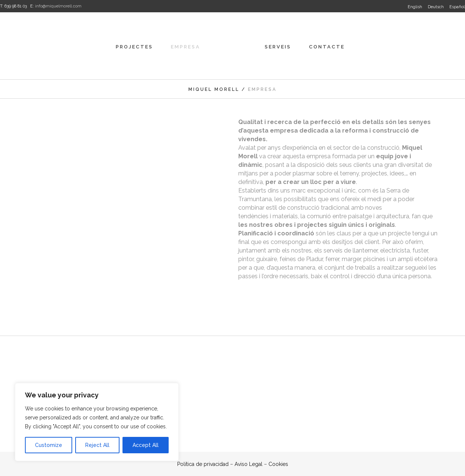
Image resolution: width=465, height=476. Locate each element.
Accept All (146, 445)
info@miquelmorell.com (58, 6)
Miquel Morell (214, 89)
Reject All (97, 445)
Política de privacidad (203, 464)
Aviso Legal (249, 464)
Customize (49, 445)
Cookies (278, 464)
